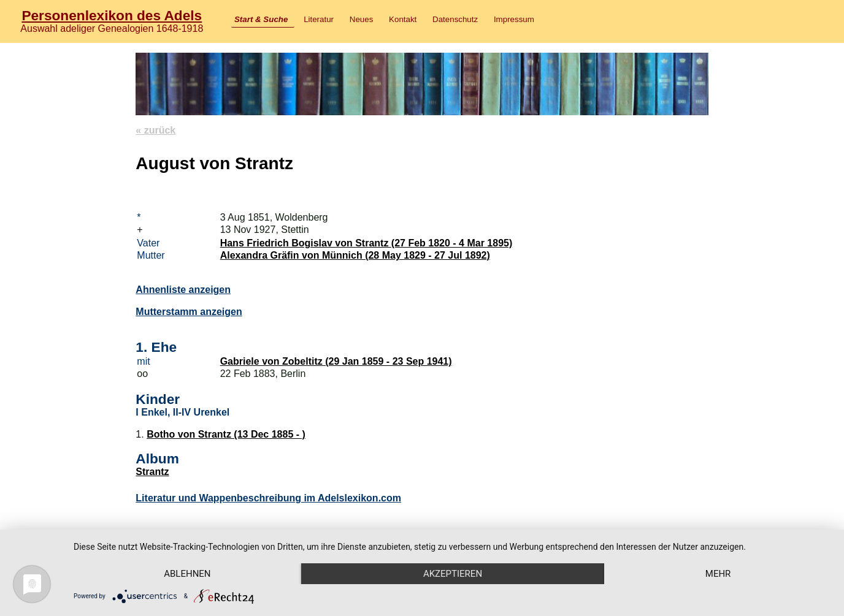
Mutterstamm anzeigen (189, 312)
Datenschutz (455, 19)
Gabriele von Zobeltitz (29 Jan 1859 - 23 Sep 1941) (336, 361)
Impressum (514, 19)
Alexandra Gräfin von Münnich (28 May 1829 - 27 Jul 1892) (355, 255)
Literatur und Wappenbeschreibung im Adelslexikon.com (268, 498)
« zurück (155, 130)
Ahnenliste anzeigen (183, 290)
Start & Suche (261, 19)
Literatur (319, 19)
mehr (718, 574)
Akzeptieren (453, 574)
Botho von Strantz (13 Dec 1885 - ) (226, 434)
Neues (362, 19)
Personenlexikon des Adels (112, 15)
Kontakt (403, 19)
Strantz (152, 472)
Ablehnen (187, 574)
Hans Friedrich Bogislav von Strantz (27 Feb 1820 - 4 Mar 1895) (366, 243)
